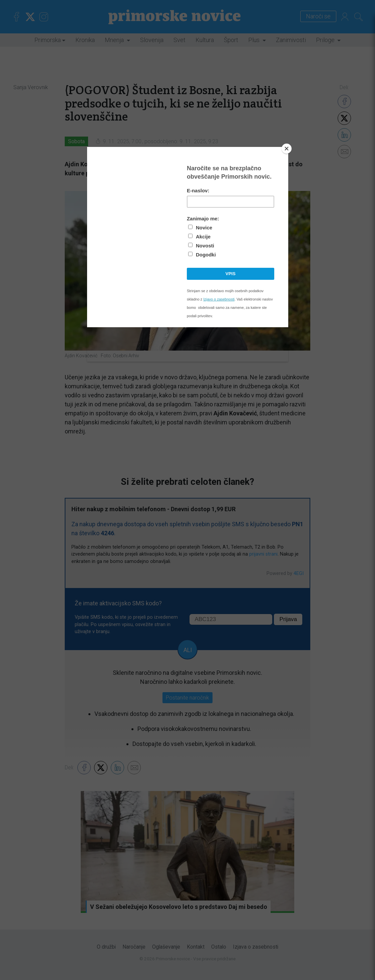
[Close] (287, 149)
